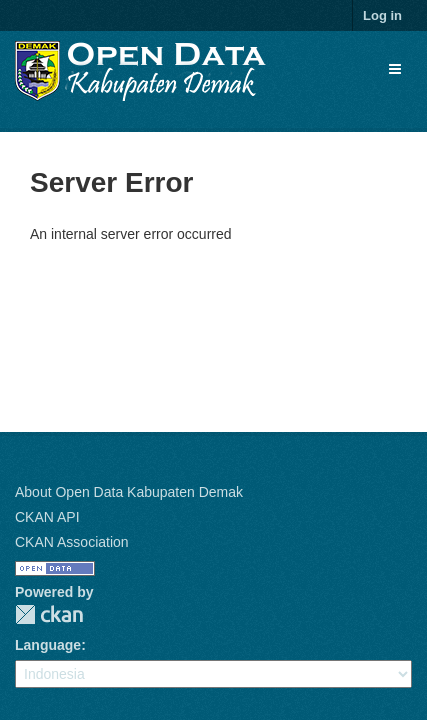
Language (48, 645)
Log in (382, 15)
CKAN (49, 614)
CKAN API (47, 517)
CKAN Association (72, 542)
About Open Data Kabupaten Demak (129, 492)
